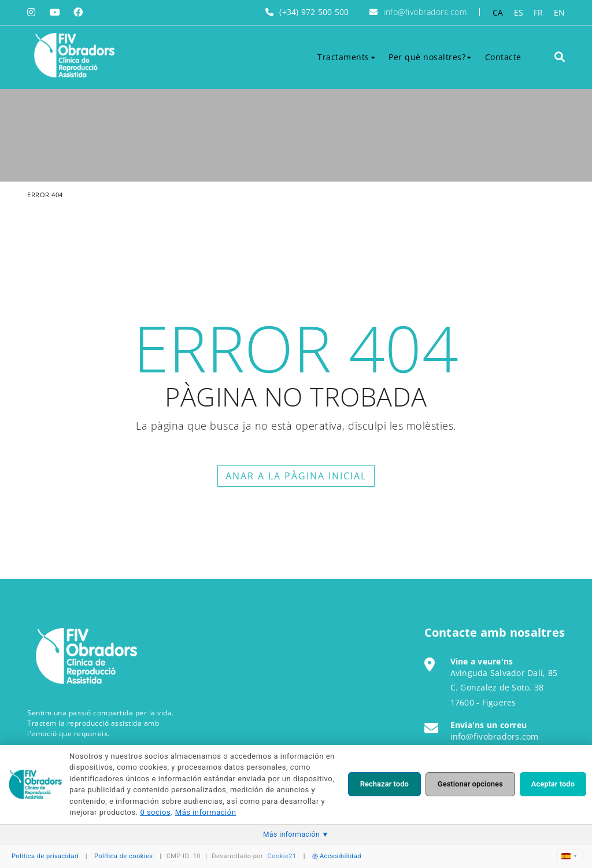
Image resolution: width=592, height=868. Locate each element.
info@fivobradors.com (425, 12)
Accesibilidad (337, 856)
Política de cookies (124, 856)
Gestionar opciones (470, 784)
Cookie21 (282, 856)
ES (519, 12)
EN (560, 12)
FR (539, 12)
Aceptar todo (553, 784)
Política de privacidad (45, 856)
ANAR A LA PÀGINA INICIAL (296, 476)
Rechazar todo (384, 784)
